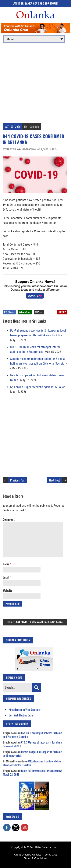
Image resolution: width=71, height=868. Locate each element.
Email (7, 577)
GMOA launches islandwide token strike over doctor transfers (32, 763)
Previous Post (18, 480)
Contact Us (51, 855)
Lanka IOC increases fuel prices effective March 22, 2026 (33, 772)
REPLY (62, 312)
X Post (39, 312)
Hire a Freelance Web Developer (25, 709)
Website (8, 590)
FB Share (9, 312)
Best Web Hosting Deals (21, 715)
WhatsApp (25, 312)
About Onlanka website (28, 855)
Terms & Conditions (35, 858)
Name (7, 564)
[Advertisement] (35, 83)
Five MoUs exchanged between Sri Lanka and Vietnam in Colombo (33, 735)
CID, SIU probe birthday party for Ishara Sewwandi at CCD (32, 744)
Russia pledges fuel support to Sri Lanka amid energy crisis (33, 754)
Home (11, 622)
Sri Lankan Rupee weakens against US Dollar (37, 387)
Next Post (55, 480)
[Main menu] (34, 39)
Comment (34, 126)
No (25, 126)
